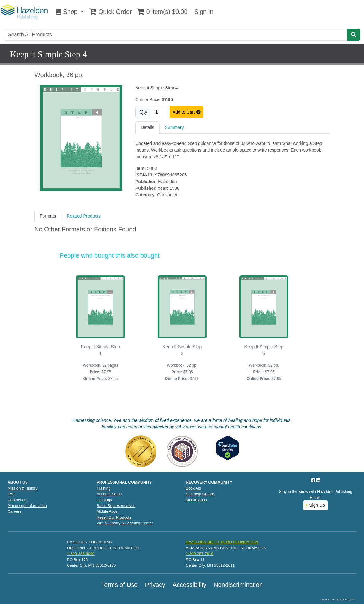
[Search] (176, 35)
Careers (15, 511)
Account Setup (109, 494)
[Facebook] (314, 480)
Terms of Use (119, 585)
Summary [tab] (174, 127)
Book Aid (193, 488)
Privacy (155, 585)
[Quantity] (161, 112)
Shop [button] (68, 12)
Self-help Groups (200, 494)
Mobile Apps (107, 511)
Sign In (203, 12)
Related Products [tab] (83, 216)
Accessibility (189, 585)
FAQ (12, 494)
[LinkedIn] (318, 480)
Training (104, 488)
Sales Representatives (116, 506)
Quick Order (110, 12)
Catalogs (104, 500)
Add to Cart (187, 112)
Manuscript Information (27, 506)
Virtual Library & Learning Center (125, 523)
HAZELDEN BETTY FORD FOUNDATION (222, 542)
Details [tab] (147, 127)
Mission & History (23, 488)
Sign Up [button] (316, 505)
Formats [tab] (48, 216)
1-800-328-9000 (81, 554)
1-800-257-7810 (200, 554)
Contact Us (17, 500)
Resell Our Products (114, 517)
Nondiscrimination (238, 585)
